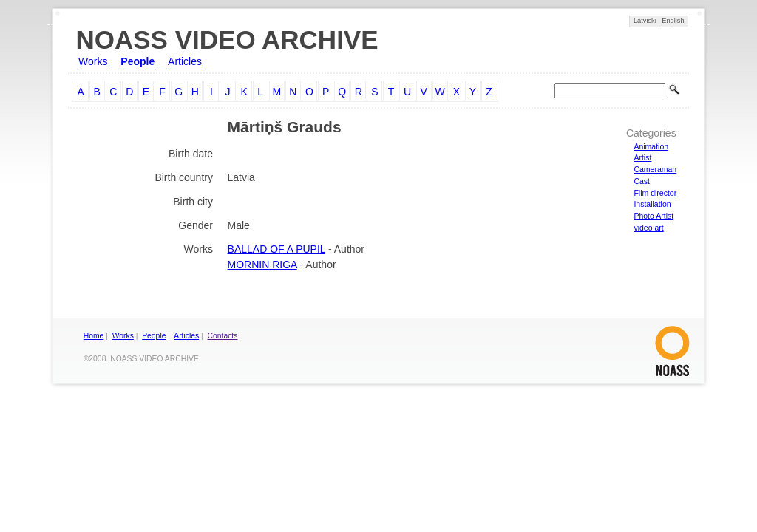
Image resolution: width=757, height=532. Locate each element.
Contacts (223, 336)
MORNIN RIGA (262, 265)
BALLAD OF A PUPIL (277, 249)
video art (648, 228)
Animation (651, 146)
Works (94, 61)
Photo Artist (654, 216)
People (139, 61)
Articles (185, 61)
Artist (642, 157)
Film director (655, 193)
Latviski (646, 21)
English (673, 21)
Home (94, 336)
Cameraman (655, 169)
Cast (642, 181)
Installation (652, 204)
